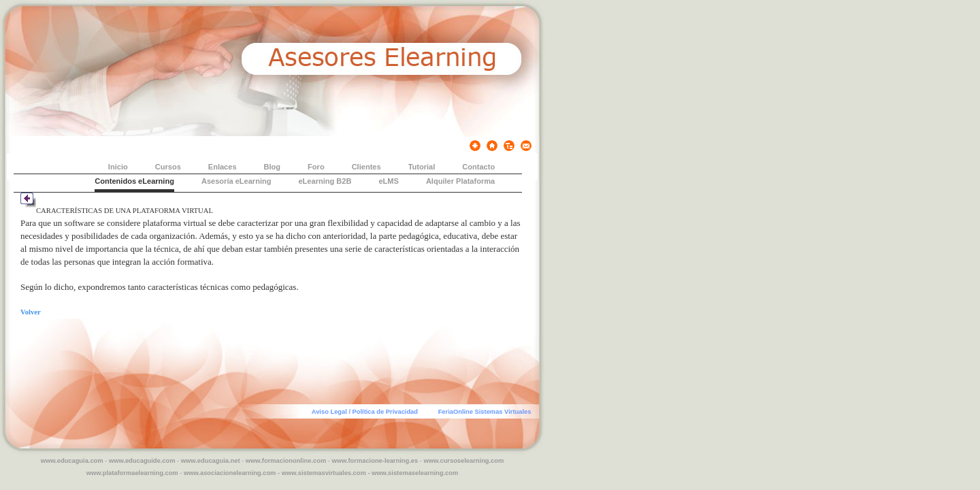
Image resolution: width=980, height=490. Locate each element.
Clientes (366, 167)
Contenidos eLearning (134, 181)
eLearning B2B (325, 181)
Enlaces (223, 167)
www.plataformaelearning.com (132, 473)
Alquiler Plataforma (460, 181)
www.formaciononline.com (286, 461)
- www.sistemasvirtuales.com (322, 473)
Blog (273, 167)
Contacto (478, 167)
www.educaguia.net (211, 461)
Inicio (118, 167)
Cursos (168, 167)
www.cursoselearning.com (463, 461)
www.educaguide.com (142, 461)
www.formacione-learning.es (375, 461)
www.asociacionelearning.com (230, 473)
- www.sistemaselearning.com (413, 473)
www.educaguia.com (72, 461)
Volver (31, 312)
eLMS (388, 181)
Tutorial (422, 167)
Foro (316, 167)
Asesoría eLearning (236, 181)
